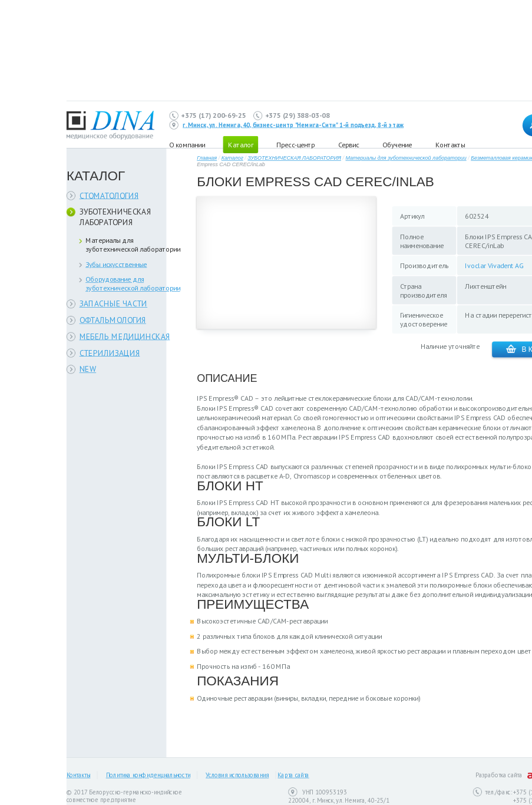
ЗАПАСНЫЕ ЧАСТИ (114, 304)
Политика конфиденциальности (148, 776)
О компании (187, 144)
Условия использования (237, 776)
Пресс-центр (295, 144)
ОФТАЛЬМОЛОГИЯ (113, 320)
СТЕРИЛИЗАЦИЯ (110, 353)
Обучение (397, 144)
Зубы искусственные (116, 264)
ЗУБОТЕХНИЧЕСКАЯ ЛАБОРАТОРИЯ (115, 217)
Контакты (450, 144)
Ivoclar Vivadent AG (494, 265)
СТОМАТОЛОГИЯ (109, 195)
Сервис (348, 144)
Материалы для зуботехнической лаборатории (133, 245)
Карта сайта (293, 776)
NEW (88, 369)
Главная (207, 158)
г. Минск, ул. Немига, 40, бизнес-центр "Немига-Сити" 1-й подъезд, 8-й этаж (293, 125)
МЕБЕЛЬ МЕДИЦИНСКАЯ (125, 336)
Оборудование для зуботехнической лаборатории (133, 283)
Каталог (232, 158)
